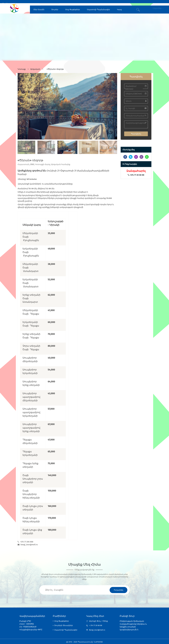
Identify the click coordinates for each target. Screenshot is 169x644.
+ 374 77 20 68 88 (96, 623)
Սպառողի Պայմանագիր (98, 6)
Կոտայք (22, 66)
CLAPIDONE (98, 641)
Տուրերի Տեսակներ (64, 623)
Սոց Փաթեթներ (73, 6)
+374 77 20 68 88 (136, 172)
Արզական (35, 66)
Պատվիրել (136, 131)
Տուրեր (55, 6)
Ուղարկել (118, 587)
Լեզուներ (157, 6)
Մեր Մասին (39, 6)
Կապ (119, 6)
